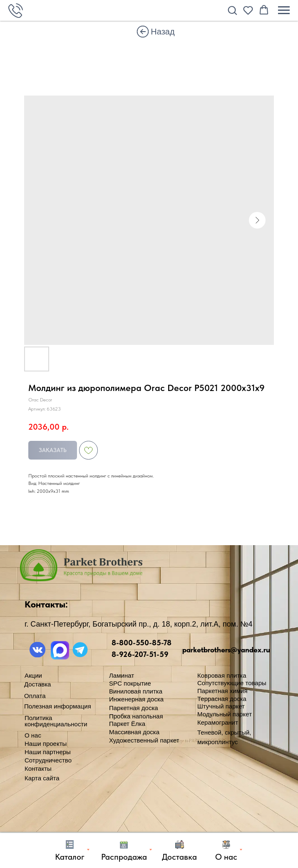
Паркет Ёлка (127, 724)
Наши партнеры (48, 752)
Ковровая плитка (222, 675)
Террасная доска (222, 699)
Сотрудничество (48, 760)
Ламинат (122, 675)
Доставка (37, 684)
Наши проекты (46, 744)
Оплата (35, 696)
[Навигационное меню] (284, 10)
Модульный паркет (225, 714)
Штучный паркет (221, 706)
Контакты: (46, 604)
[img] (143, 32)
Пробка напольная (136, 716)
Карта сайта (42, 778)
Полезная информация (58, 706)
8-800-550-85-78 (142, 643)
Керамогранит (218, 722)
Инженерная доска (136, 699)
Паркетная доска (134, 708)
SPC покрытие (130, 683)
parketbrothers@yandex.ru (226, 650)
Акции (33, 675)
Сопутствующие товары (232, 683)
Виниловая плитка (136, 691)
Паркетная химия (222, 691)
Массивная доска (134, 732)
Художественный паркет (144, 740)
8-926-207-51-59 (140, 654)
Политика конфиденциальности (56, 721)
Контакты (38, 768)
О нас (33, 735)
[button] (232, 10)
